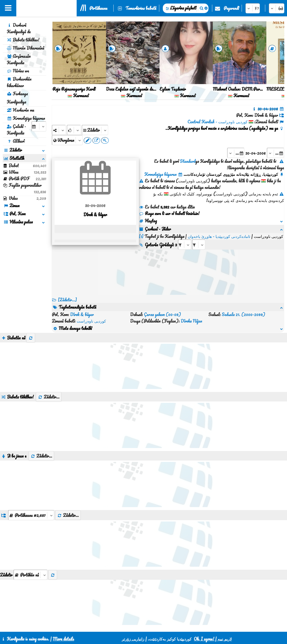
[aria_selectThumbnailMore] (30, 575)
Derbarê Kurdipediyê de (19, 28)
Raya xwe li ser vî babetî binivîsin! (169, 213)
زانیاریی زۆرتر (133, 639)
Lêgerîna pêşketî (183, 8)
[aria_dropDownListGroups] (31, 515)
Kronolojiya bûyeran (26, 118)
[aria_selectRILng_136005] (199, 245)
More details (63, 639)
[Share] (59, 130)
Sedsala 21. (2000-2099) (244, 314)
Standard (188, 161)
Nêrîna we (18, 71)
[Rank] (74, 130)
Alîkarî (16, 141)
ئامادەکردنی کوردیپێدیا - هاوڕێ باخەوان (219, 236)
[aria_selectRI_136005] (185, 245)
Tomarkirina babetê (141, 8)
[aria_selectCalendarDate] (39, 126)
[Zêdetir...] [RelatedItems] (67, 300)
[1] (141, 236)
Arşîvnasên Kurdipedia (19, 59)
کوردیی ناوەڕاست (91, 321)
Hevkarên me (21, 110)
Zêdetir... (49, 397)
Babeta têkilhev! (23, 40)
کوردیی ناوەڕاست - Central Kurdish (218, 122)
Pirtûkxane (98, 8)
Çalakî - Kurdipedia (16, 130)
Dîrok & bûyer (82, 314)
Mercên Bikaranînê (26, 48)
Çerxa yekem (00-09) (163, 314)
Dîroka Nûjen (191, 321)
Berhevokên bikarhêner (19, 82)
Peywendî (231, 8)
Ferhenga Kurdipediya (17, 98)
